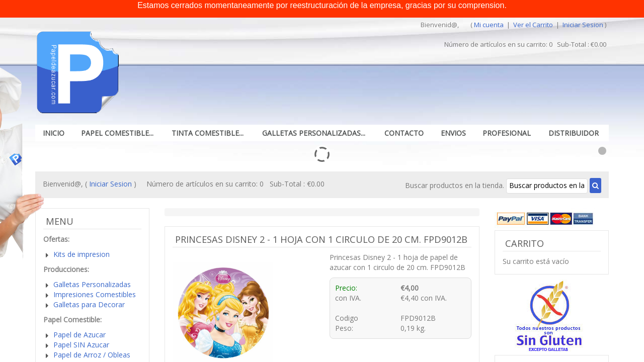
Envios (453, 133)
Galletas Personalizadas (92, 284)
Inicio (54, 133)
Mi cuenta (489, 25)
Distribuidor (574, 133)
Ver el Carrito (534, 25)
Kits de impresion (82, 254)
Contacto (404, 133)
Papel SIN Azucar (81, 345)
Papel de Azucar (79, 335)
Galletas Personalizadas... (314, 133)
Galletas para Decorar (89, 304)
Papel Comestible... (117, 133)
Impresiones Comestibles (95, 294)
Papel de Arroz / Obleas (92, 355)
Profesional (507, 133)
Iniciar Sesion (583, 25)
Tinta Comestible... (208, 133)
